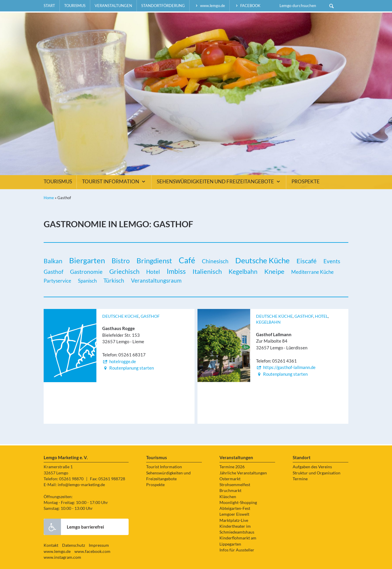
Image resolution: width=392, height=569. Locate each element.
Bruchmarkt (230, 491)
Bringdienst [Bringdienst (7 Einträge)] (154, 261)
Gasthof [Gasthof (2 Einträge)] (53, 272)
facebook (247, 6)
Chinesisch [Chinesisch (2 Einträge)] (215, 261)
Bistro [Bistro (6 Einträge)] (121, 261)
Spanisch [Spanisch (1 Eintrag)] (87, 281)
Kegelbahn (268, 322)
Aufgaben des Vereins (312, 467)
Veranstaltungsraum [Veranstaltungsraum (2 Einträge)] (156, 280)
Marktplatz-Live (234, 520)
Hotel (321, 316)
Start (49, 6)
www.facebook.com (92, 551)
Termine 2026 (232, 467)
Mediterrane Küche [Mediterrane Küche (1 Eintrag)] (312, 272)
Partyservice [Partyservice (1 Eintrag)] (57, 281)
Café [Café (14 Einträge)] (187, 260)
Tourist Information (114, 182)
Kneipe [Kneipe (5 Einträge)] (274, 271)
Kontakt (51, 545)
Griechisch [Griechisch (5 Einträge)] (124, 271)
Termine (300, 479)
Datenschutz (74, 545)
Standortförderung (163, 6)
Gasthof (150, 316)
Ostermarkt (230, 479)
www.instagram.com (62, 557)
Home (49, 198)
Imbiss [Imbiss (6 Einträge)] (176, 271)
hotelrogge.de (119, 361)
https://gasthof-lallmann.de (286, 367)
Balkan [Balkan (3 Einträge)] (53, 261)
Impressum (99, 545)
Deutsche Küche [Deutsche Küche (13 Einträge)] (263, 260)
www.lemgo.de (209, 6)
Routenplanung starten (128, 368)
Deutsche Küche (121, 316)
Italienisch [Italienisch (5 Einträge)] (207, 271)
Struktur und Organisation (317, 473)
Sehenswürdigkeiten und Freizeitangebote (219, 182)
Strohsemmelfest (235, 485)
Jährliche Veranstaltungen (243, 473)
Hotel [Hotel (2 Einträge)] (153, 272)
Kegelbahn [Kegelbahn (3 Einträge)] (243, 271)
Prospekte (306, 182)
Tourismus (75, 6)
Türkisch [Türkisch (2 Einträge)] (114, 280)
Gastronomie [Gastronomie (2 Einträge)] (86, 272)
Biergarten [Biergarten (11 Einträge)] (87, 260)
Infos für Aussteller (237, 550)
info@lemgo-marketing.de (81, 485)
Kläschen (228, 497)
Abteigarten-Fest (235, 508)
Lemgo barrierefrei (74, 527)
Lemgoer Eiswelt (234, 514)
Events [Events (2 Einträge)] (332, 261)
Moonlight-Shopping (238, 503)
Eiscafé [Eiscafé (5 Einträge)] (307, 261)
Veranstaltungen (113, 6)
